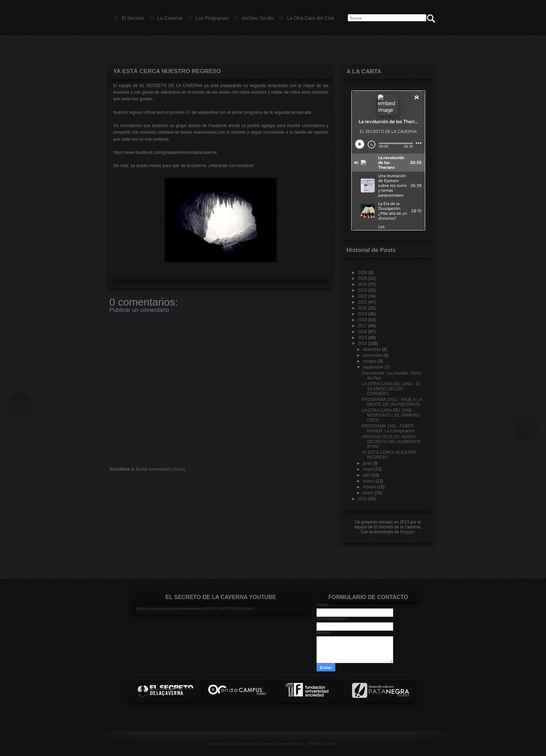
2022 (363, 296)
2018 (363, 320)
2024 (363, 284)
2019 (363, 314)
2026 (363, 273)
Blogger (407, 532)
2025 (363, 278)
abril (367, 475)
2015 (363, 338)
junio (367, 463)
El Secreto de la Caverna (255, 744)
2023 (363, 290)
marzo (369, 481)
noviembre (373, 355)
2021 (363, 302)
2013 (363, 499)
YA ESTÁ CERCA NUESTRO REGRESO (167, 71)
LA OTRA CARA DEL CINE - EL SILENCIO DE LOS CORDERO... (391, 389)
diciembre (372, 349)
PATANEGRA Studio (322, 744)
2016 (363, 332)
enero (368, 493)
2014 (363, 344)
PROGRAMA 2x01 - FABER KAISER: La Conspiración (388, 428)
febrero (369, 487)
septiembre (373, 367)
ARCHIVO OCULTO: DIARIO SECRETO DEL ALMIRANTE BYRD (391, 442)
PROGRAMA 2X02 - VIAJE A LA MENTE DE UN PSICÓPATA (392, 402)
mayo (368, 469)
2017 (363, 326)
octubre (370, 361)
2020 (363, 308)
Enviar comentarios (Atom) (161, 469)
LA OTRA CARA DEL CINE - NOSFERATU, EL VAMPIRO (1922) (391, 415)
